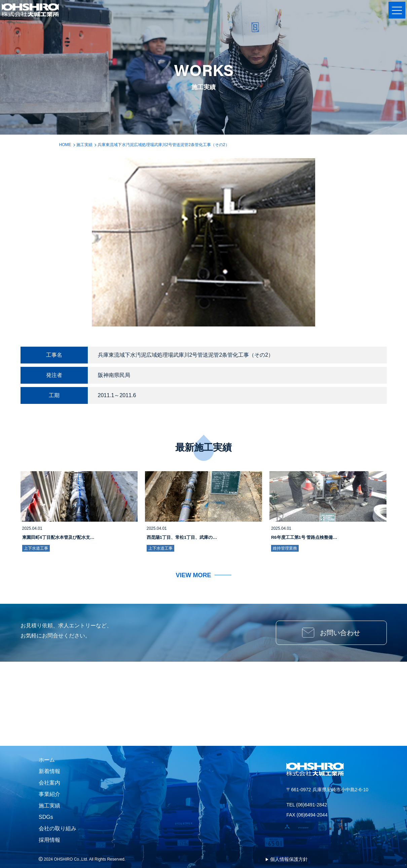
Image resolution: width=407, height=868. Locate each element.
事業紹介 (49, 794)
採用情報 (49, 840)
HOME (65, 145)
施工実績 (84, 145)
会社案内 (49, 783)
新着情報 (49, 771)
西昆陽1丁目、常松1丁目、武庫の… (182, 537)
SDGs (46, 817)
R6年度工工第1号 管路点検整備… (304, 537)
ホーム (47, 760)
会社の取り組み (58, 828)
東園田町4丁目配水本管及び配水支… (58, 537)
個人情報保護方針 (289, 859)
